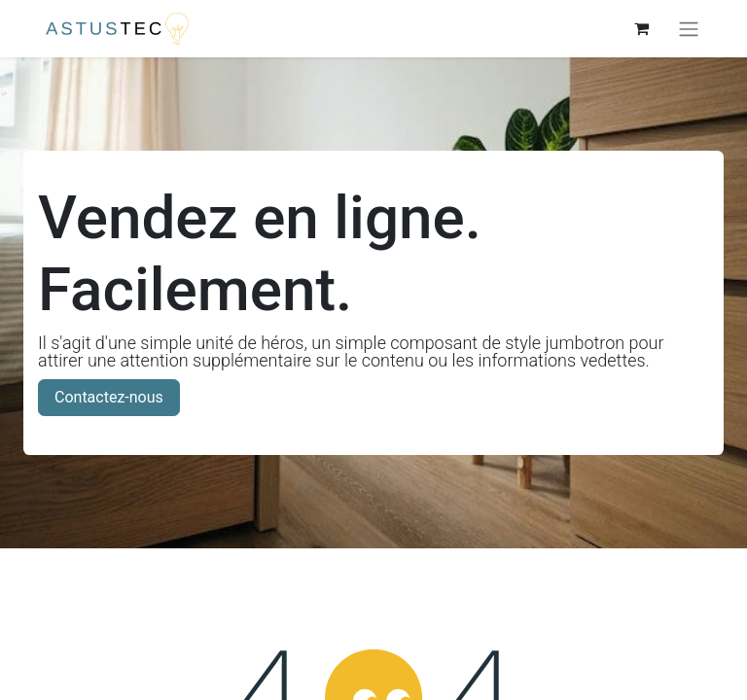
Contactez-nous (109, 397)
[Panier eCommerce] (641, 28)
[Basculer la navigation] (689, 29)
